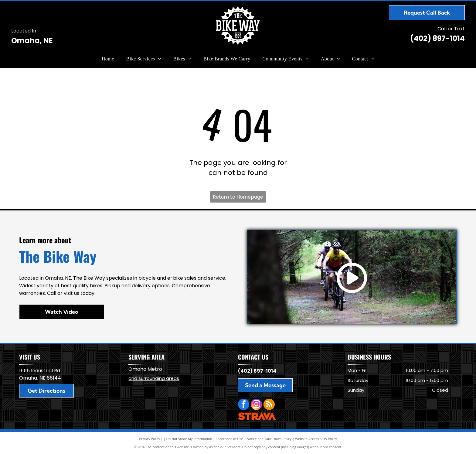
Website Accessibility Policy (316, 439)
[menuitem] (108, 59)
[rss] (269, 405)
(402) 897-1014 (437, 38)
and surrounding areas (154, 378)
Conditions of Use (229, 439)
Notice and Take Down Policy (269, 439)
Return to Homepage (238, 197)
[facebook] (244, 405)
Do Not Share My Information (189, 439)
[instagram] (256, 405)
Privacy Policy (150, 439)
